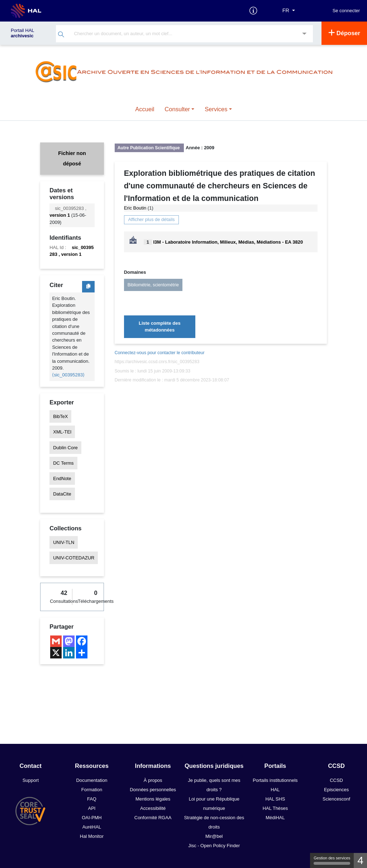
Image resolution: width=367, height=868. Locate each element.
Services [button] (216, 109)
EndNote (62, 478)
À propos (153, 780)
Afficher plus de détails (151, 219)
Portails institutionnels (275, 780)
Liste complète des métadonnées (160, 327)
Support (31, 780)
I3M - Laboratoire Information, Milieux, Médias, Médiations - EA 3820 (228, 242)
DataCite (62, 494)
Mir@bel (214, 836)
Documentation (92, 780)
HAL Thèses (275, 808)
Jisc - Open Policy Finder (214, 846)
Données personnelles (153, 790)
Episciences (336, 790)
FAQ (92, 799)
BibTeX (60, 416)
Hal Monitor (92, 836)
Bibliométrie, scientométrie (153, 285)
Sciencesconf (336, 799)
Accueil (145, 109)
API (92, 808)
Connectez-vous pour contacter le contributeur (160, 353)
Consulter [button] (177, 109)
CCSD (336, 780)
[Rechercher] (61, 35)
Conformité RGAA (153, 818)
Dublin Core (65, 447)
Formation (92, 790)
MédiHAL (275, 818)
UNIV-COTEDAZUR (74, 558)
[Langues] (289, 11)
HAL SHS (275, 799)
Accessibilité (153, 808)
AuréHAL (92, 827)
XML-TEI (62, 432)
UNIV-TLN (64, 542)
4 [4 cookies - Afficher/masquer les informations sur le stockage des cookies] (360, 860)
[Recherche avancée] (304, 34)
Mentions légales (153, 799)
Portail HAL (22, 33)
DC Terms (63, 463)
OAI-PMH (92, 818)
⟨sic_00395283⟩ (68, 375)
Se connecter (346, 11)
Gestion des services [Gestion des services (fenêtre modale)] (332, 860)
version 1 (60, 215)
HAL (275, 790)
